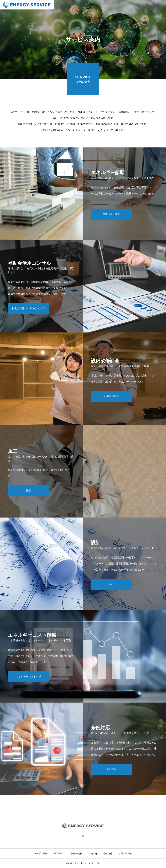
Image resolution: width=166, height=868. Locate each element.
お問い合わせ (125, 853)
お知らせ (93, 853)
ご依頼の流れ (75, 853)
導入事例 (58, 853)
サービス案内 (41, 853)
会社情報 (108, 853)
